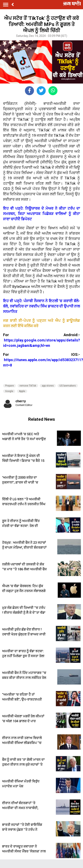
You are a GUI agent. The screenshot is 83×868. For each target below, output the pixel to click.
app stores (48, 386)
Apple (22, 391)
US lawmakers (68, 386)
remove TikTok (28, 386)
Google (9, 391)
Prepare (9, 386)
